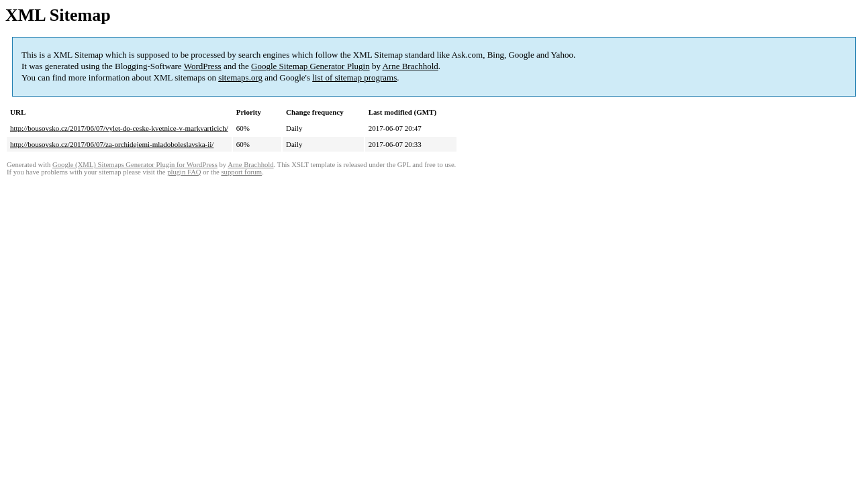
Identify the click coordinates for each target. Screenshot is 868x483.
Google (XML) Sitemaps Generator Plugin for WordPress (135, 165)
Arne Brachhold (410, 66)
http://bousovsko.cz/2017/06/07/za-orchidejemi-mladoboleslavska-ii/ (112, 144)
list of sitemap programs (354, 77)
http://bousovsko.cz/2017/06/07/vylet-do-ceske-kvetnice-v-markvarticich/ (119, 128)
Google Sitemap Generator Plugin (310, 66)
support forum (241, 172)
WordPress (203, 66)
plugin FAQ (184, 172)
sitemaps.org (240, 77)
